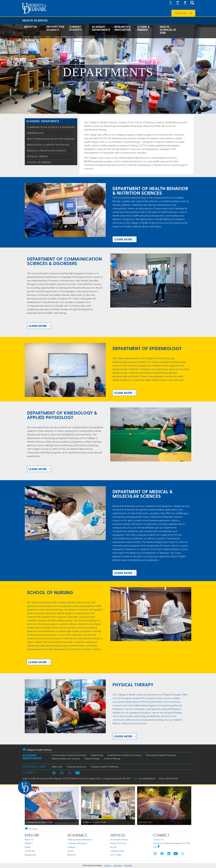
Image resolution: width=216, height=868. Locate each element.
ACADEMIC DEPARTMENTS (43, 121)
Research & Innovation (123, 28)
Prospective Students (55, 28)
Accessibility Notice (119, 839)
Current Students (76, 28)
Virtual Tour (30, 851)
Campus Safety (117, 851)
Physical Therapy (38, 156)
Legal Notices (118, 866)
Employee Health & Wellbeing (105, 767)
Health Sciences (35, 20)
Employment (30, 855)
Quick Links (181, 13)
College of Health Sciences (64, 37)
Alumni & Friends (143, 28)
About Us (30, 27)
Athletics (29, 843)
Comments (108, 866)
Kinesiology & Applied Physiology (48, 145)
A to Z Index (116, 855)
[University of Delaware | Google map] (159, 847)
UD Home (26, 37)
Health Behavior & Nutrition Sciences (51, 139)
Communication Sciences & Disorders (51, 127)
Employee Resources (77, 767)
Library (71, 851)
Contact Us (158, 839)
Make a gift (57, 767)
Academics (37, 37)
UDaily (28, 847)
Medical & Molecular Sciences (47, 151)
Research (72, 855)
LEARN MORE (123, 239)
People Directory (118, 843)
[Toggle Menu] (75, 127)
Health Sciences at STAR (168, 30)
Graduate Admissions (77, 843)
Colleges (47, 37)
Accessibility (128, 866)
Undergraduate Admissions (80, 839)
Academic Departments (101, 28)
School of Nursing (39, 162)
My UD (113, 847)
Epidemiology (36, 133)
